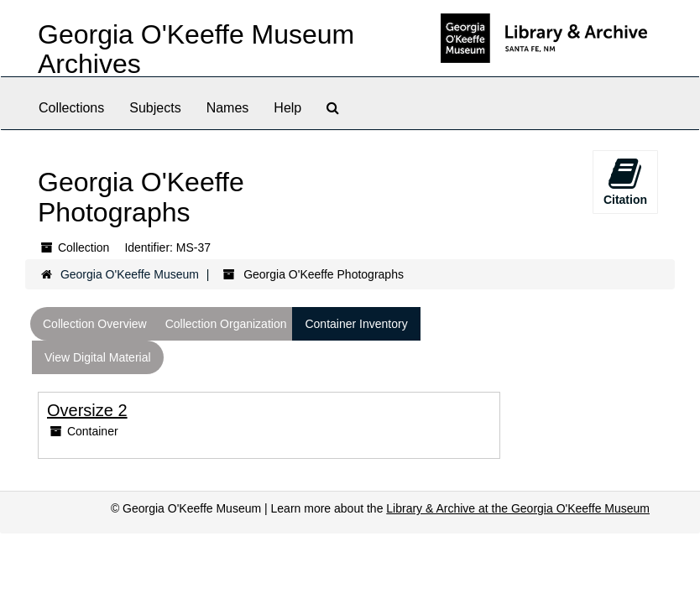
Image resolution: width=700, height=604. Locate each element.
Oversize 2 (87, 410)
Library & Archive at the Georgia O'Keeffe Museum (518, 508)
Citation (625, 181)
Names (228, 108)
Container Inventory (356, 324)
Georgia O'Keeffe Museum (130, 274)
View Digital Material (98, 357)
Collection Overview (95, 324)
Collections (71, 108)
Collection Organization (226, 324)
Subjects (155, 108)
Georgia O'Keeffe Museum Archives (196, 49)
